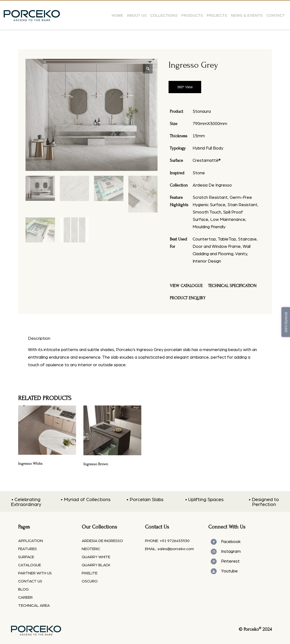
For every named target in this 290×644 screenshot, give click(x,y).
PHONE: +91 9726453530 (167, 541)
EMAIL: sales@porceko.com (169, 549)
